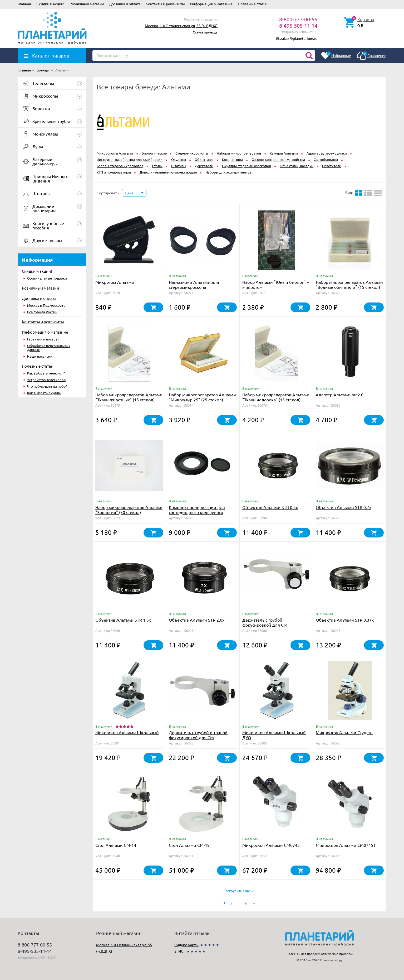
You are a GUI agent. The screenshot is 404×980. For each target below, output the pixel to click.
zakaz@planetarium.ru (299, 38)
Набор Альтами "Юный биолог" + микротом (276, 284)
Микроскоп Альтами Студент (344, 732)
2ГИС (179, 951)
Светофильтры (326, 159)
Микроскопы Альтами (115, 153)
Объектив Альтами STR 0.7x (344, 507)
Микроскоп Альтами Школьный (127, 732)
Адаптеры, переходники (327, 153)
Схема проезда (205, 32)
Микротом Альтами (115, 282)
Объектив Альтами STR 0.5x (270, 507)
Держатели (204, 166)
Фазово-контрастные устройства (278, 159)
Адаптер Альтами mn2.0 (340, 395)
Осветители (332, 166)
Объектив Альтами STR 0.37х (345, 620)
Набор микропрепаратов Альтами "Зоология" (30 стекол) (129, 510)
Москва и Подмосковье (46, 305)
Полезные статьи (253, 4)
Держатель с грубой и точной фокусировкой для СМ (198, 735)
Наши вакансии (40, 356)
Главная (24, 4)
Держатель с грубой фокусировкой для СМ (265, 622)
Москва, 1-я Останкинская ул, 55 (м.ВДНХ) (181, 26)
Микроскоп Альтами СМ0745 (271, 845)
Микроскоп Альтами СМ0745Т (346, 845)
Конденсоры (232, 159)
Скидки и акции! (50, 4)
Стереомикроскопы (192, 153)
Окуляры (179, 159)
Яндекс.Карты (186, 945)
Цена (130, 193)
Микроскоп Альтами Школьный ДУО (274, 735)
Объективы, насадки (297, 166)
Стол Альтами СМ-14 (116, 845)
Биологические (154, 153)
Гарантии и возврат (43, 339)
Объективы (204, 159)
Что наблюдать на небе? (47, 386)
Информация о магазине (211, 4)
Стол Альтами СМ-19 (189, 845)
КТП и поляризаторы (114, 172)
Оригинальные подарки (47, 278)
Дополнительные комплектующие (168, 172)
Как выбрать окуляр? (44, 393)
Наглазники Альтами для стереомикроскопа (194, 284)
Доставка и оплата (125, 4)
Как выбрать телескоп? (46, 373)
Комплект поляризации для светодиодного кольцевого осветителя (197, 512)
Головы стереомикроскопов (120, 166)
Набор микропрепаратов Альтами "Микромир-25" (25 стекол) (202, 397)
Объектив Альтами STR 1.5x (123, 620)
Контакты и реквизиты (165, 4)
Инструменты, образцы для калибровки (130, 159)
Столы (157, 166)
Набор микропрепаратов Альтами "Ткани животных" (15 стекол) (129, 397)
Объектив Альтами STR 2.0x (197, 620)
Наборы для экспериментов (228, 172)
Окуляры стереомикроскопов (247, 166)
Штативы (179, 166)
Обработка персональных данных (49, 348)
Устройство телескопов (46, 380)
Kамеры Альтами (284, 153)
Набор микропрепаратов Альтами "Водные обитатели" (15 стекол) (349, 284)
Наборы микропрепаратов (239, 153)
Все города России (42, 312)
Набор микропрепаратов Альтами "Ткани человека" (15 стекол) (276, 397)
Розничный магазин (87, 4)
